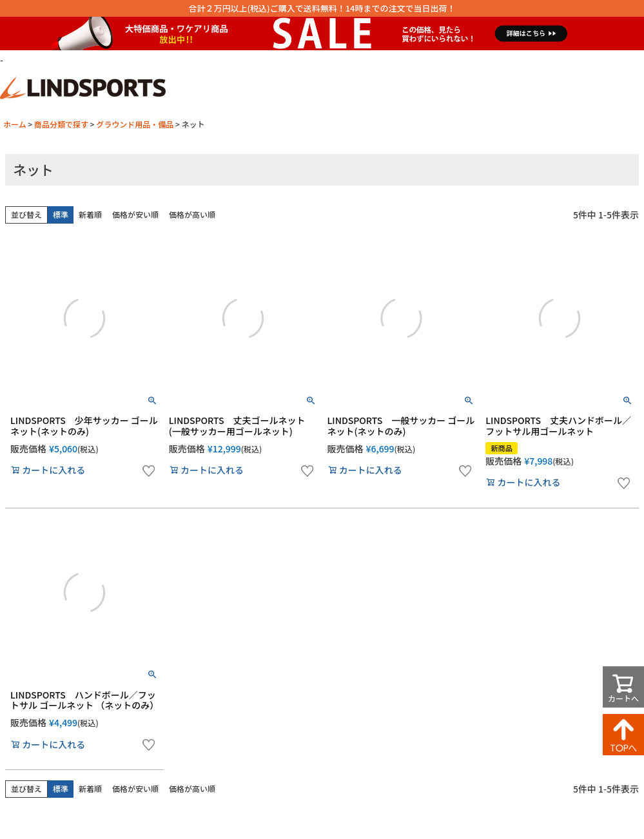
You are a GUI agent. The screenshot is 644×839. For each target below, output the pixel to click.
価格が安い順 (135, 214)
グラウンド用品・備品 (135, 124)
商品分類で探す (61, 124)
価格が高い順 (192, 214)
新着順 (90, 214)
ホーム (15, 124)
